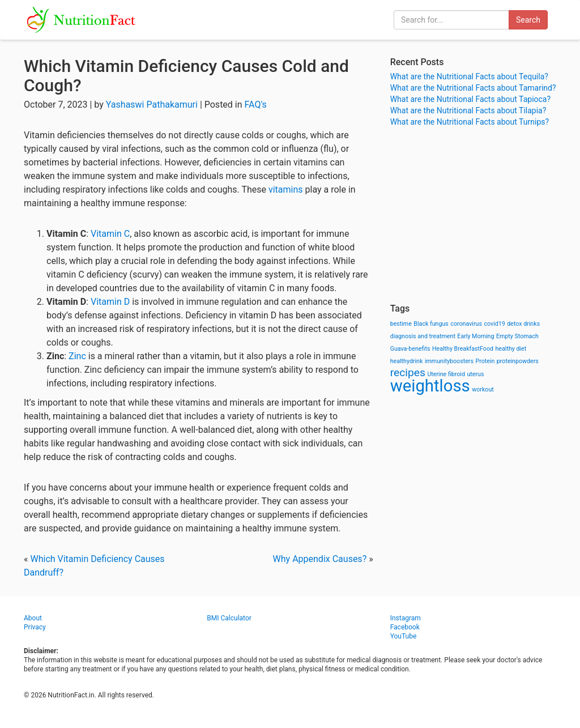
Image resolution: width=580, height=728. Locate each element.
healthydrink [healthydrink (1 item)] (407, 361)
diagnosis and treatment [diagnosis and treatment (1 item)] (423, 336)
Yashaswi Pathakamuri (152, 105)
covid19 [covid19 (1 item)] (494, 324)
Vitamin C (110, 234)
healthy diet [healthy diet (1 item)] (511, 349)
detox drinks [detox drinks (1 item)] (523, 324)
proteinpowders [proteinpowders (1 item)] (518, 361)
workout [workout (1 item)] (483, 389)
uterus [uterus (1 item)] (475, 374)
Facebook (405, 627)
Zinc (77, 356)
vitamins (286, 190)
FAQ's (256, 105)
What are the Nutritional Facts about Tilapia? (468, 110)
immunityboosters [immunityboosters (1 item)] (449, 361)
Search (528, 20)
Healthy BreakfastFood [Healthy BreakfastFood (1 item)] (463, 349)
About (33, 618)
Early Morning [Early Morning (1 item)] (475, 336)
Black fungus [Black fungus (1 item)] (431, 324)
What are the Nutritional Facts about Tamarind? (473, 88)
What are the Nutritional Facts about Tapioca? (470, 99)
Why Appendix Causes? (320, 559)
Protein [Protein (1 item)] (485, 361)
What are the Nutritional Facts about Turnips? (470, 122)
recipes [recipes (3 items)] (408, 372)
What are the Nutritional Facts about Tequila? (469, 76)
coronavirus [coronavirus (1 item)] (466, 324)
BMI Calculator (229, 618)
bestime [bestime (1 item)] (401, 324)
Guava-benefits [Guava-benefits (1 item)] (410, 349)
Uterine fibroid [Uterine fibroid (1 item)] (446, 374)
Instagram (406, 618)
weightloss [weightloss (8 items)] (430, 386)
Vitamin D (110, 302)
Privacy (35, 627)
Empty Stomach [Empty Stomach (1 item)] (517, 336)
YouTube (404, 636)
